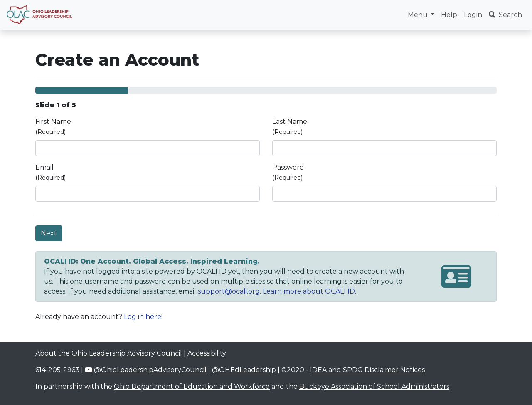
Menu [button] (419, 15)
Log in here (143, 317)
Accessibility (207, 353)
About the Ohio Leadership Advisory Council (109, 353)
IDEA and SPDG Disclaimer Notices (367, 370)
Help (449, 15)
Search (505, 15)
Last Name (290, 127)
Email (50, 172)
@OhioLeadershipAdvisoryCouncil (146, 370)
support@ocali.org (229, 291)
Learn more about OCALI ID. (309, 291)
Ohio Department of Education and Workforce (192, 386)
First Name (53, 127)
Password (288, 172)
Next (49, 233)
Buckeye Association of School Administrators (374, 386)
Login (473, 15)
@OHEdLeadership (244, 370)
